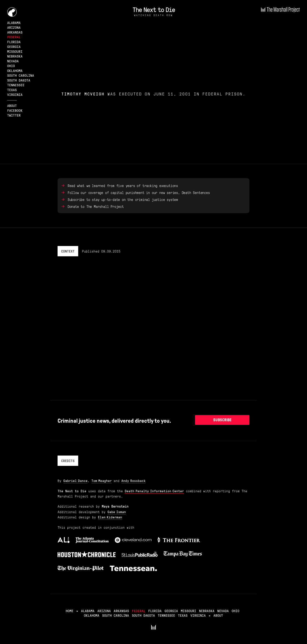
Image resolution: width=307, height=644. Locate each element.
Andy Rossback (133, 480)
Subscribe (222, 420)
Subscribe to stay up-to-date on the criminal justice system (123, 199)
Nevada (13, 61)
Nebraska (15, 56)
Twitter (14, 115)
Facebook (15, 110)
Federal (14, 37)
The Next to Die (154, 9)
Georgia (14, 47)
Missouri (15, 51)
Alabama (14, 23)
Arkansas (15, 32)
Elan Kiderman (110, 517)
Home (70, 611)
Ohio (11, 66)
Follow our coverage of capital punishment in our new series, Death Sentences (139, 193)
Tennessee (16, 85)
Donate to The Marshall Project (96, 206)
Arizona (14, 27)
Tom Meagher (102, 480)
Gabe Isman (117, 512)
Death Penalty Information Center (154, 491)
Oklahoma (15, 70)
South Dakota (19, 80)
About (12, 105)
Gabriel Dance (75, 480)
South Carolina (21, 75)
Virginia (15, 94)
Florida (14, 42)
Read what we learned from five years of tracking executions (123, 186)
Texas (12, 90)
